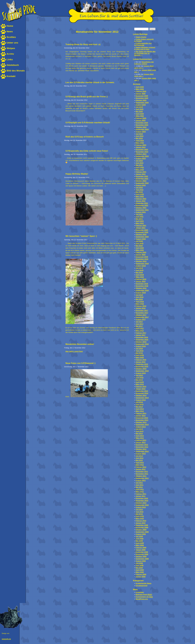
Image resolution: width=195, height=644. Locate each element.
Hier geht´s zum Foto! (74, 351)
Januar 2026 (141, 94)
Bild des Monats (16, 71)
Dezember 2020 (142, 230)
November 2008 (142, 554)
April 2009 (140, 543)
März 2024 (140, 143)
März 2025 (140, 116)
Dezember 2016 (142, 337)
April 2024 (140, 141)
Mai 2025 (139, 111)
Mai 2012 (139, 460)
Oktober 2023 (141, 154)
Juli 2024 (139, 134)
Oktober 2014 (141, 395)
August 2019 (141, 266)
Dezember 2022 (142, 176)
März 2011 (140, 492)
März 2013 (140, 438)
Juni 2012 (140, 458)
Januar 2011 (141, 496)
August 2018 (141, 293)
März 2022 (140, 196)
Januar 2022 (141, 201)
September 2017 (142, 317)
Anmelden (140, 592)
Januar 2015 (141, 389)
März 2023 (140, 170)
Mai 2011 (139, 487)
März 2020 (140, 250)
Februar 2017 (141, 333)
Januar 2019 (141, 281)
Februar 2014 (141, 413)
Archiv (10, 54)
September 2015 (142, 371)
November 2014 (142, 393)
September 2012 (142, 451)
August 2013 (141, 427)
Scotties (11, 37)
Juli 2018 (139, 295)
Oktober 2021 (141, 208)
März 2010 (140, 518)
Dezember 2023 (142, 150)
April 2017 (140, 328)
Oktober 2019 (141, 261)
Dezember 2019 (142, 257)
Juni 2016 (140, 351)
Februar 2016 (141, 360)
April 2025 (140, 114)
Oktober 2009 (141, 530)
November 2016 (142, 340)
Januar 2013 (141, 442)
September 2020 (142, 237)
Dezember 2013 (142, 418)
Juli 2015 (139, 375)
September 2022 (142, 183)
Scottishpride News (144, 583)
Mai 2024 (139, 138)
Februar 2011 (141, 494)
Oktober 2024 (141, 127)
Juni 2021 (140, 217)
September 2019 (142, 264)
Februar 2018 (141, 306)
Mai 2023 (139, 165)
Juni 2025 (140, 109)
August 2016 (141, 346)
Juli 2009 (139, 536)
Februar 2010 (141, 521)
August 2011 (141, 480)
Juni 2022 (140, 190)
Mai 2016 (139, 353)
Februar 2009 (141, 548)
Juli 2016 (139, 349)
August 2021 (141, 212)
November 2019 (142, 259)
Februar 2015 (141, 387)
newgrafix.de (6, 639)
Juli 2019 (139, 268)
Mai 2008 (139, 568)
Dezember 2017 (142, 311)
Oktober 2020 (141, 234)
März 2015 (140, 384)
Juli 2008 (139, 563)
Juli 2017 (139, 322)
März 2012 (140, 465)
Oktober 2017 (141, 315)
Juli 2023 (139, 161)
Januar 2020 (141, 255)
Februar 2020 (141, 252)
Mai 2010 (139, 514)
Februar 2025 (141, 118)
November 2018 (142, 286)
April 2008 (140, 570)
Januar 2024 (141, 147)
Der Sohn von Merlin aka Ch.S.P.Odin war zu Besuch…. (145, 53)
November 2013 (142, 420)
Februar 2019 (141, 279)
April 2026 (140, 87)
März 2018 (140, 304)
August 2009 (141, 534)
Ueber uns (12, 43)
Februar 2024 (141, 145)
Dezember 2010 (142, 498)
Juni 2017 (140, 324)
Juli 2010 (139, 510)
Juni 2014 (140, 404)
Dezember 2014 (142, 391)
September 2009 (142, 532)
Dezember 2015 (142, 364)
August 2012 (141, 454)
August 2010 (141, 507)
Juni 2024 (140, 136)
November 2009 (142, 527)
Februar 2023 (141, 172)
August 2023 (141, 158)
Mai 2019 (139, 272)
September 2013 (142, 425)
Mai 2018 (139, 299)
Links (10, 59)
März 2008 (140, 572)
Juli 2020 (139, 241)
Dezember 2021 (142, 203)
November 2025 (142, 98)
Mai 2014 (139, 407)
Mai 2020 (139, 246)
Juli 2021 (139, 214)
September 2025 (142, 103)
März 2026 (140, 89)
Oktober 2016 (141, 342)
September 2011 (142, 478)
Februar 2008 (141, 574)
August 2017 (141, 319)
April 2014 (140, 409)
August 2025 (141, 105)
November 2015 (142, 366)
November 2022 (142, 179)
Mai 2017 (139, 326)
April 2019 (140, 275)
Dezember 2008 (142, 552)
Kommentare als (144, 597)
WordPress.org (142, 599)
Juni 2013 (140, 431)
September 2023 (142, 156)
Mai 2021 (139, 219)
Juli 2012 (139, 456)
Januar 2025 (141, 120)
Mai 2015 (139, 380)
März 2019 (140, 277)
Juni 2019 (140, 270)
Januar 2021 (141, 228)
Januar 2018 (141, 308)
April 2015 (140, 382)
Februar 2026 (141, 91)
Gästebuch (13, 65)
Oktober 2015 (141, 369)
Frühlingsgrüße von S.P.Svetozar (143, 44)
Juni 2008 (140, 565)
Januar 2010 (141, 523)
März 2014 (140, 411)
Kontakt (11, 76)
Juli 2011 (139, 483)
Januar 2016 (141, 362)
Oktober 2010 (141, 503)
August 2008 (141, 561)
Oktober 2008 (141, 556)
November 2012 (142, 447)
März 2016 (140, 357)
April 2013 (140, 436)
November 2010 (142, 501)
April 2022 (140, 194)
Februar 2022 (141, 199)
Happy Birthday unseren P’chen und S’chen (145, 48)
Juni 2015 (140, 378)
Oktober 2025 (141, 100)
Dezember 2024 (142, 123)
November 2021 (142, 205)
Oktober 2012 (141, 449)
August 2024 (141, 132)
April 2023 (140, 167)
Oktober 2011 (141, 476)
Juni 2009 (140, 539)
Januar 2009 (141, 550)
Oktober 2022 (141, 181)
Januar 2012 (141, 469)
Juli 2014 (139, 402)
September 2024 (142, 129)
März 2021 (140, 223)
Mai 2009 (139, 541)
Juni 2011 (140, 485)
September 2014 (142, 398)
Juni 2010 (140, 512)
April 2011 (140, 489)
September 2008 (142, 559)
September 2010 (142, 505)
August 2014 (141, 400)
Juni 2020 (140, 243)
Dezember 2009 (142, 525)
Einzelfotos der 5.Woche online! (144, 63)
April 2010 (140, 516)
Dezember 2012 (142, 445)
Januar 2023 (141, 174)
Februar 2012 (141, 467)
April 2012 (140, 463)
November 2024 (142, 125)
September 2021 (142, 210)
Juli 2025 (139, 107)
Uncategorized (142, 586)
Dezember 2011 (142, 472)
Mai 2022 (139, 192)
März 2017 (140, 331)
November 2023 (142, 152)
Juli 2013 (139, 429)
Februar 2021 (141, 226)
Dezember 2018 (142, 284)
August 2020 (141, 239)
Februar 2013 (141, 440)
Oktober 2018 (141, 288)
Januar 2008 (141, 577)
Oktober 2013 (141, 422)
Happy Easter (141, 37)
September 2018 (142, 290)
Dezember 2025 (142, 96)
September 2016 (142, 344)
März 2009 (140, 545)
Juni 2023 (140, 163)
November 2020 (142, 232)
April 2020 (140, 248)
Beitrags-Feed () (144, 594)
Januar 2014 (141, 416)
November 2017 (142, 313)
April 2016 (140, 355)
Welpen (11, 48)
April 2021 (140, 221)
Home (10, 26)
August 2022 (141, 185)
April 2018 (140, 302)
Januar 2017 (141, 335)
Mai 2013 (139, 433)
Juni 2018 (140, 297)
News (10, 31)
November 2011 (142, 474)
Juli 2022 (139, 188)
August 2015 (141, 373)
